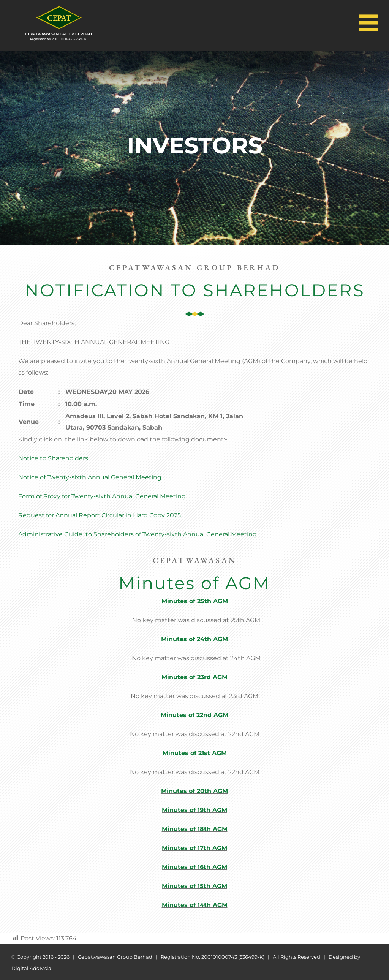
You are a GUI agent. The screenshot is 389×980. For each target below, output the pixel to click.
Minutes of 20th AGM (194, 791)
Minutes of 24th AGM (194, 639)
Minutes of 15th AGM (194, 886)
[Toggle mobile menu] (368, 21)
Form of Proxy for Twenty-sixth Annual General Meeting (102, 496)
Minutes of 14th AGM (195, 905)
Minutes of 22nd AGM (194, 715)
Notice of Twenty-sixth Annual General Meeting (90, 477)
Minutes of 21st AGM (195, 753)
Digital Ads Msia (31, 968)
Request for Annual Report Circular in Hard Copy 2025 (100, 515)
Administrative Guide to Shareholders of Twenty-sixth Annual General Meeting (138, 534)
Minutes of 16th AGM (194, 867)
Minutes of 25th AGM (195, 601)
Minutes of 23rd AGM (194, 677)
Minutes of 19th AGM (194, 810)
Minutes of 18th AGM (195, 829)
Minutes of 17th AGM (194, 848)
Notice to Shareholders (53, 458)
